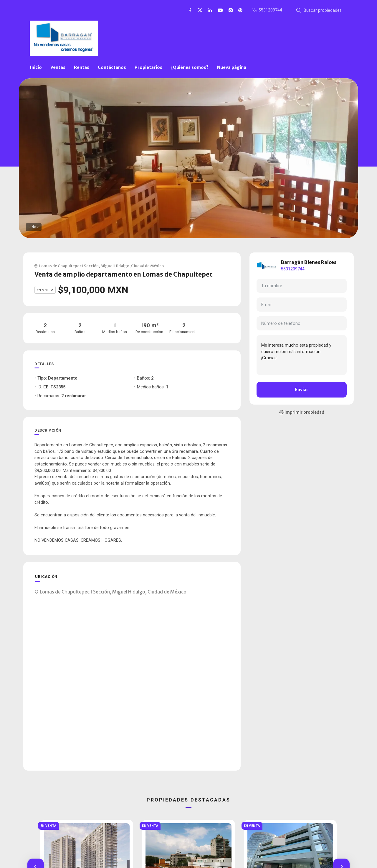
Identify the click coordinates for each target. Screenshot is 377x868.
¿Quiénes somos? (190, 67)
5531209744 (293, 269)
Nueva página (232, 67)
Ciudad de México (147, 266)
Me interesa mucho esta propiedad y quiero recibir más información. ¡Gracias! (302, 355)
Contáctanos (112, 67)
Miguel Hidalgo (115, 266)
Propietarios (148, 67)
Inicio (36, 67)
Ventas (58, 67)
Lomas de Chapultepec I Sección (69, 266)
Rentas (82, 67)
